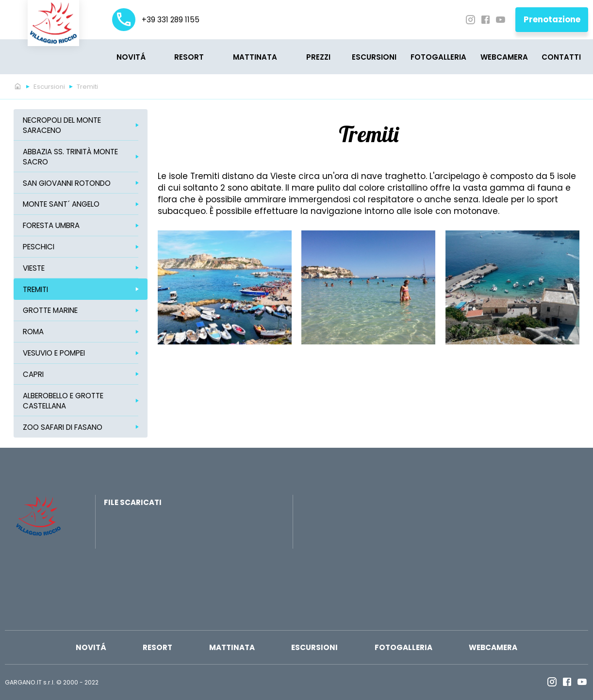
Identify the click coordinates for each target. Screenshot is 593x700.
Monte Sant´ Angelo (61, 204)
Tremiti (87, 87)
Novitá (131, 57)
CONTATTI (561, 57)
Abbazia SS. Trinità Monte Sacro (70, 157)
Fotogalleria (438, 57)
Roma (33, 332)
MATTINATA (255, 57)
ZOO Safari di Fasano (63, 427)
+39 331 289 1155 (156, 20)
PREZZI (318, 57)
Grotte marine (50, 310)
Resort (189, 57)
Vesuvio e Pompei (54, 353)
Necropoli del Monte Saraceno (62, 125)
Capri (33, 374)
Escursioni (374, 57)
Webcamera (504, 57)
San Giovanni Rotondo (67, 183)
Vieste (34, 268)
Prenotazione (552, 19)
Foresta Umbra (51, 225)
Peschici (39, 247)
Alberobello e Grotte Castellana (63, 401)
